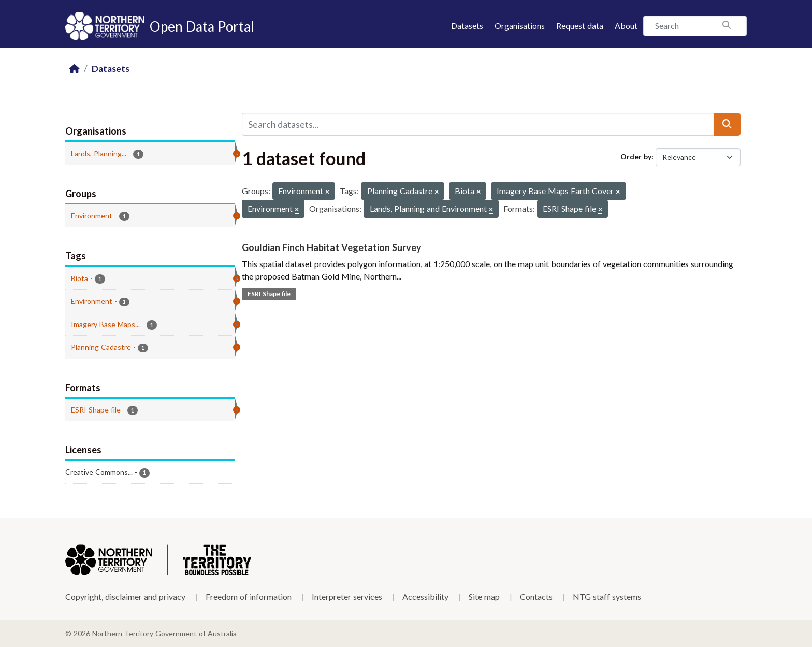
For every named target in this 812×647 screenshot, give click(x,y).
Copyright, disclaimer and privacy (125, 597)
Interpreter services (347, 597)
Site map (484, 597)
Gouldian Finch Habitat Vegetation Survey (332, 247)
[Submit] (727, 124)
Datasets (467, 26)
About (626, 26)
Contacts (536, 597)
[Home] (75, 69)
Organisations (520, 26)
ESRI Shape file (269, 294)
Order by (636, 157)
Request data (580, 26)
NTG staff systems (607, 597)
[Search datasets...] (478, 124)
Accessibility (425, 597)
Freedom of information (249, 597)
